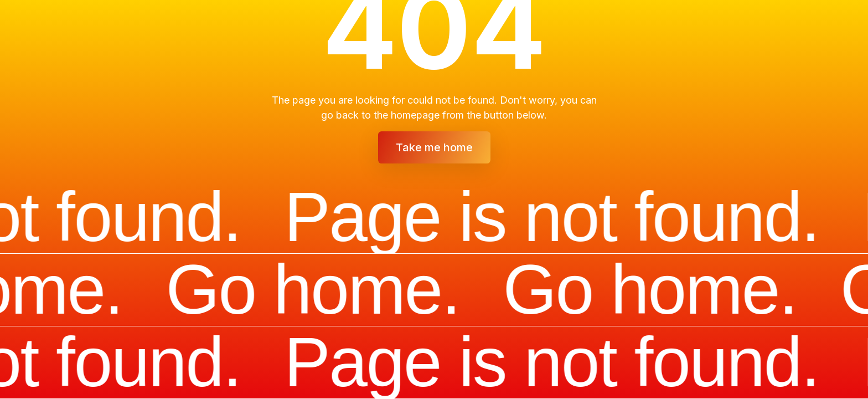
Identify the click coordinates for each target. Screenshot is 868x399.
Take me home (434, 147)
